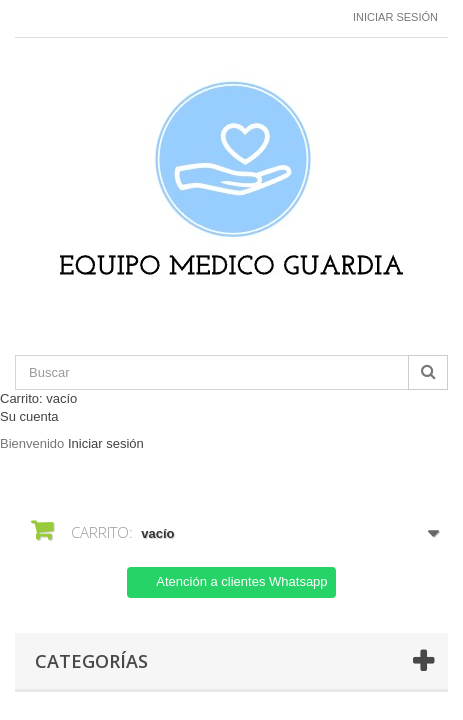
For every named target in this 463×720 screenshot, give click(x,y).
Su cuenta (29, 416)
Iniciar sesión (395, 17)
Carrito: (38, 398)
